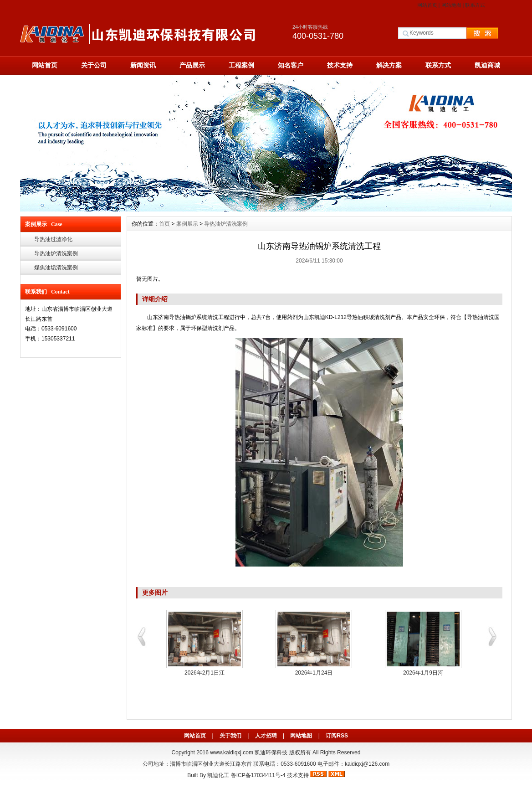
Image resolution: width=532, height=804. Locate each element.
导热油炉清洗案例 (56, 253)
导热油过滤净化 (53, 239)
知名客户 (291, 65)
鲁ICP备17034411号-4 (258, 775)
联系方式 (475, 5)
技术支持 (340, 65)
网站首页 (427, 5)
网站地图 (451, 5)
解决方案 (389, 65)
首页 (164, 224)
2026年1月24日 (314, 673)
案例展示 (187, 224)
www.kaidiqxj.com (232, 752)
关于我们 (230, 736)
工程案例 (241, 65)
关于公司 (94, 65)
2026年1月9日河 (423, 673)
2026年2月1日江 (205, 673)
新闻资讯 (143, 65)
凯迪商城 (487, 65)
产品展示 (192, 65)
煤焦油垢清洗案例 (56, 268)
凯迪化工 (218, 775)
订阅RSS (337, 736)
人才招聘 (266, 736)
